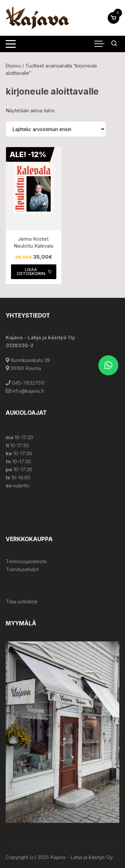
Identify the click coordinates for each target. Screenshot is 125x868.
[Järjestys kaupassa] (56, 129)
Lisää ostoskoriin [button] (34, 272)
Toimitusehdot (22, 569)
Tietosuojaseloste (26, 561)
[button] (108, 365)
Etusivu (13, 66)
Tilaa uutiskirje (22, 601)
